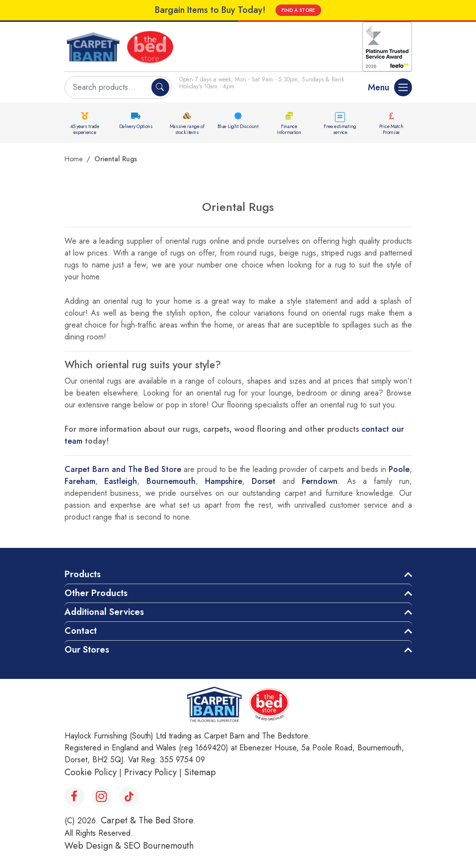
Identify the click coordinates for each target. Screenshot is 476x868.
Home (73, 159)
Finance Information (289, 129)
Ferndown (320, 481)
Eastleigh (121, 481)
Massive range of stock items (187, 129)
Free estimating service (340, 129)
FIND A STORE (298, 10)
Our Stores (87, 650)
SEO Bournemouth (159, 846)
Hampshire (224, 481)
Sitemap (200, 772)
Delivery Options (136, 126)
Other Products (96, 593)
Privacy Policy (150, 772)
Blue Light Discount (238, 126)
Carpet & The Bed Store (147, 820)
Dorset (264, 481)
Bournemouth (171, 481)
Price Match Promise (391, 129)
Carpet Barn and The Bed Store (123, 469)
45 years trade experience (85, 129)
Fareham (80, 481)
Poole (399, 469)
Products (83, 574)
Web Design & (94, 846)
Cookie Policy (91, 772)
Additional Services (104, 612)
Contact (81, 631)
